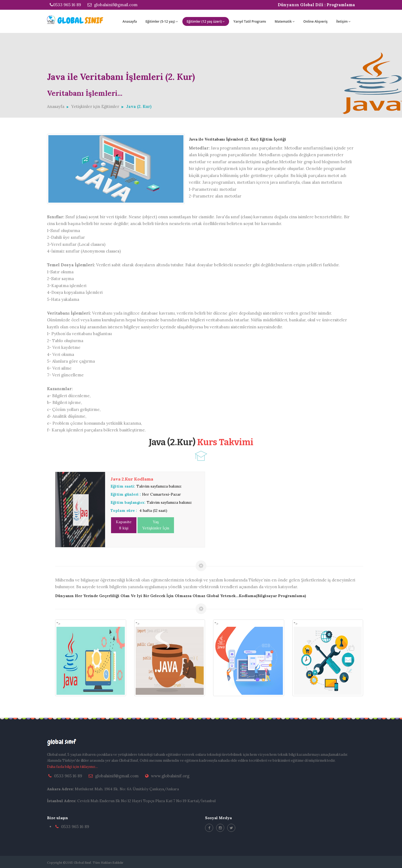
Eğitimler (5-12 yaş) (162, 21)
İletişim (343, 21)
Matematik (285, 21)
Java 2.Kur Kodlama (132, 479)
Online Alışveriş (316, 21)
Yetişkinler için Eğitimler (95, 106)
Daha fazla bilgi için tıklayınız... (72, 767)
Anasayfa (130, 21)
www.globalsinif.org (170, 776)
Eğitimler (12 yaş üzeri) (206, 21)
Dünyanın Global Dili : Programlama (316, 5)
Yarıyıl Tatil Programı (250, 21)
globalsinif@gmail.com (113, 5)
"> (91, 658)
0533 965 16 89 (65, 5)
